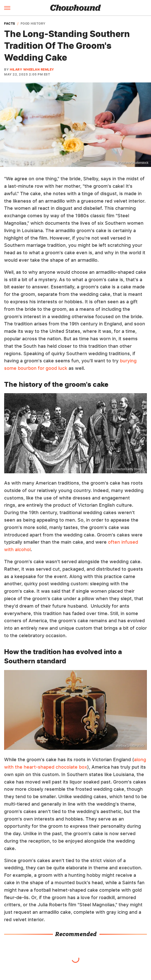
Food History (33, 24)
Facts (10, 24)
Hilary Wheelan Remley (32, 69)
